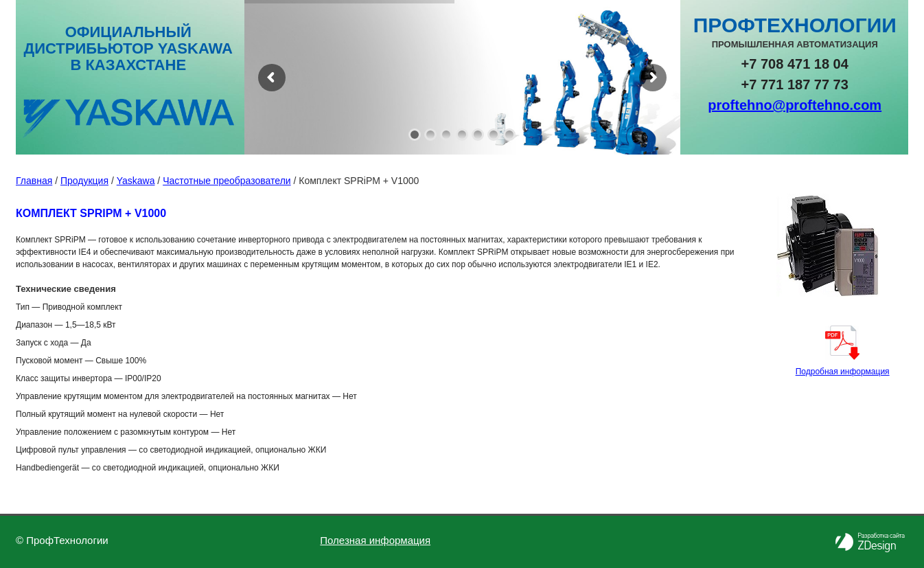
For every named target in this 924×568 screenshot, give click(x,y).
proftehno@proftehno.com (795, 105)
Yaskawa (136, 181)
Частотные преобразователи (227, 181)
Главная (34, 181)
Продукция (84, 181)
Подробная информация (843, 372)
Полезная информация (375, 540)
